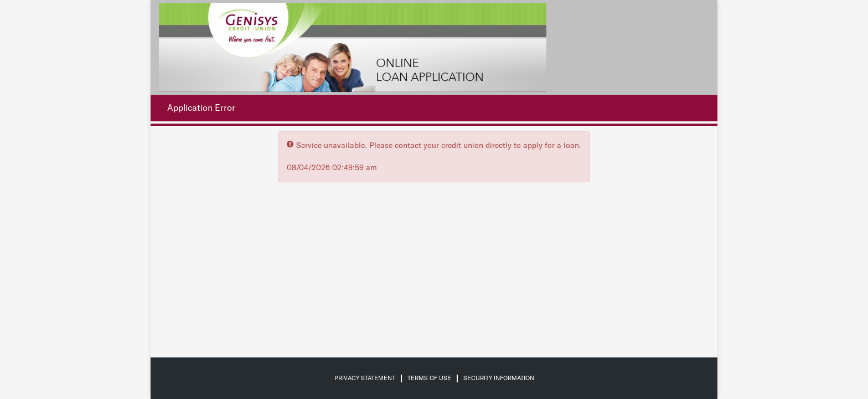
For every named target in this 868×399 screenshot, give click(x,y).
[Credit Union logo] (353, 47)
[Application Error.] (198, 108)
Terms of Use (429, 378)
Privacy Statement (365, 378)
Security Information (499, 378)
